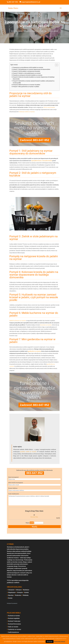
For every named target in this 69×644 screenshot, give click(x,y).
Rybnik (27, 592)
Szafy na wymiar (13, 627)
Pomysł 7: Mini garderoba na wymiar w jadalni (26, 87)
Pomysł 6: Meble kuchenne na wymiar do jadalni (26, 85)
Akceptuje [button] (50, 641)
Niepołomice (12, 592)
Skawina (11, 595)
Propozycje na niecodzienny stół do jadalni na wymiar (28, 67)
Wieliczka (26, 595)
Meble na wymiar (16, 31)
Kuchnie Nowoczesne (15, 624)
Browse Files (34, 517)
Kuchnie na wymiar (14, 616)
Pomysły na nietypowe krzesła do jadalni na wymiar (28, 75)
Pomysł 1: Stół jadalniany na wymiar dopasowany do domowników (31, 69)
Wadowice (18, 595)
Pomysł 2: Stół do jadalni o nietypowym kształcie (26, 71)
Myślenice (26, 590)
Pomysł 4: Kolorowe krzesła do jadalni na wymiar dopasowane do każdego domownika (34, 78)
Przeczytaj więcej (59, 641)
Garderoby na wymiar (15, 629)
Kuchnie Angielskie (14, 618)
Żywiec (10, 598)
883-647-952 (13, 2)
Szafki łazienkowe (14, 632)
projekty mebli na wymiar (28, 452)
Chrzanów (11, 590)
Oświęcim (20, 592)
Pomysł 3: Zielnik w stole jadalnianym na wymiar (27, 73)
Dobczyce (19, 590)
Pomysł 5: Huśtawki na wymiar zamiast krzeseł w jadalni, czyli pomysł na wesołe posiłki (34, 82)
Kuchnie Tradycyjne (14, 621)
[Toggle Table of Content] (56, 65)
